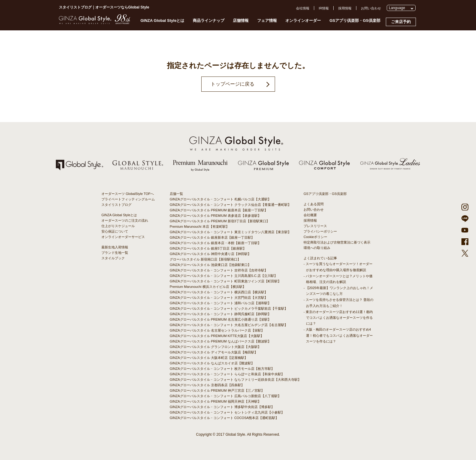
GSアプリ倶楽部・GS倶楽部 (355, 20)
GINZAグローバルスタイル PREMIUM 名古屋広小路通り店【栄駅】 (220, 319)
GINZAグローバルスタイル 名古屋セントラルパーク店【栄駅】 (217, 330)
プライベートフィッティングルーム (128, 199)
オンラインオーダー (303, 20)
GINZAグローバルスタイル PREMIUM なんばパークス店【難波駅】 (220, 341)
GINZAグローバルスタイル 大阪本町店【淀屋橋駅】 (209, 358)
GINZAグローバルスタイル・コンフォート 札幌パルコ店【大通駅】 (220, 199)
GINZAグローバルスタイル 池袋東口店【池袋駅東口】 (210, 265)
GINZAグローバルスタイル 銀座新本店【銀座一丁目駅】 (212, 237)
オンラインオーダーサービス (123, 237)
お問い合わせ (371, 8)
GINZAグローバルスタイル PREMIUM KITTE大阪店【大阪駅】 (217, 336)
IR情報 (324, 8)
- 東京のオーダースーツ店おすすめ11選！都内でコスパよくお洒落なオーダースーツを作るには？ (338, 318)
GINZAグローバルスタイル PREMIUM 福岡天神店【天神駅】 (215, 401)
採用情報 (345, 8)
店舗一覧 (176, 194)
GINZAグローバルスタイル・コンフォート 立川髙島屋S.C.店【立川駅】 (224, 276)
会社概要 (310, 215)
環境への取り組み (317, 248)
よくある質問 (314, 204)
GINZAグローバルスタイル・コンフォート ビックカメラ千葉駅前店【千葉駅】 (229, 308)
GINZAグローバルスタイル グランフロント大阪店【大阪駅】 (215, 347)
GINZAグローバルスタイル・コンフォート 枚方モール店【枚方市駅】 (222, 369)
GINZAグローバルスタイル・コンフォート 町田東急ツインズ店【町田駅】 (225, 281)
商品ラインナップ (209, 20)
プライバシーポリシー (320, 231)
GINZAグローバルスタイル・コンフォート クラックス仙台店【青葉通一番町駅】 (230, 205)
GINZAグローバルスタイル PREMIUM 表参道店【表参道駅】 (215, 216)
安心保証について (115, 231)
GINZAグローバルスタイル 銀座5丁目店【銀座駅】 (208, 248)
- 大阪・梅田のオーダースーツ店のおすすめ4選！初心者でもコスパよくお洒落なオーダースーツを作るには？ (338, 335)
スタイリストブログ (116, 205)
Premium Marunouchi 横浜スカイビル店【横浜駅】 (208, 287)
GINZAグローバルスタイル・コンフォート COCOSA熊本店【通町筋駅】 (224, 418)
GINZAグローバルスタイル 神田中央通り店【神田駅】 (210, 254)
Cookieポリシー (315, 237)
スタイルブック (113, 258)
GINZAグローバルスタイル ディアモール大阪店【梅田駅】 (214, 352)
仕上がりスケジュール (118, 226)
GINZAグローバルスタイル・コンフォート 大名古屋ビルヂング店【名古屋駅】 (229, 325)
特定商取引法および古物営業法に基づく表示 (337, 242)
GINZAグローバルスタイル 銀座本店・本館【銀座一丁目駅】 (215, 243)
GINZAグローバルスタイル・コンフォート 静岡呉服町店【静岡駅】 (220, 314)
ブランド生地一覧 (115, 253)
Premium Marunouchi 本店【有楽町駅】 (199, 227)
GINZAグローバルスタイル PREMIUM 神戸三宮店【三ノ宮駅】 (217, 390)
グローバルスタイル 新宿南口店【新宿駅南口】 (205, 259)
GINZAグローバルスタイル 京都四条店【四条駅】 (207, 385)
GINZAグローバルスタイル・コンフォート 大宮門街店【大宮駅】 (219, 298)
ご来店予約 (401, 22)
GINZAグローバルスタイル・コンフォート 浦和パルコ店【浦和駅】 (220, 303)
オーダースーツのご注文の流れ (125, 220)
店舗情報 (241, 20)
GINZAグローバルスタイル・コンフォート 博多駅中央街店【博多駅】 (222, 407)
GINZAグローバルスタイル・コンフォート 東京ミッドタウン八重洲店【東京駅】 (230, 232)
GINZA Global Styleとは (163, 20)
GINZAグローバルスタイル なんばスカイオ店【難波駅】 (212, 363)
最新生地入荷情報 (115, 247)
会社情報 (303, 8)
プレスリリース (315, 226)
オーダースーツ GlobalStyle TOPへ (128, 194)
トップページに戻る (233, 84)
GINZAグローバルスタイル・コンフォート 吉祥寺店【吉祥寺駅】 (219, 270)
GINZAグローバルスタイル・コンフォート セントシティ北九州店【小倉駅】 (227, 412)
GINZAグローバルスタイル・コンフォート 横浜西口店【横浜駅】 (219, 292)
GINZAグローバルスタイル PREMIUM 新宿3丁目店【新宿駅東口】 (220, 221)
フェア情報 (267, 20)
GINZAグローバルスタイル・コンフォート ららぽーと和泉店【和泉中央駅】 (227, 374)
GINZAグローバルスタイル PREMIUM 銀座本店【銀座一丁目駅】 (219, 210)
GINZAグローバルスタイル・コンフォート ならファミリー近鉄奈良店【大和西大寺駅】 (235, 380)
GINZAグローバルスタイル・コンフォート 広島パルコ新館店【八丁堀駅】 (225, 396)
